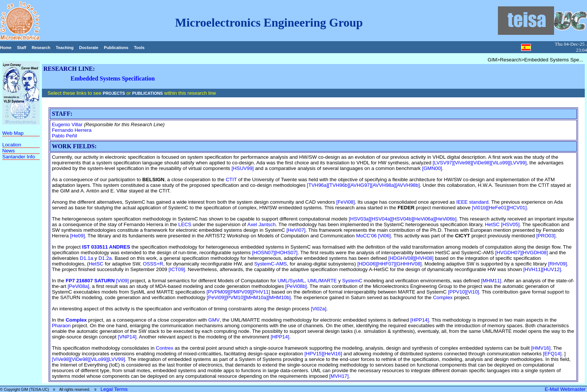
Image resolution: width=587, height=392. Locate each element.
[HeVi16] (333, 354)
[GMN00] (432, 168)
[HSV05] (510, 224)
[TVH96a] (317, 185)
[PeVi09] (216, 297)
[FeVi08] (345, 202)
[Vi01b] (480, 208)
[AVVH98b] (407, 185)
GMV (214, 320)
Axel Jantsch (262, 224)
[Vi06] (384, 236)
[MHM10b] (279, 297)
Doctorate (89, 48)
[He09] (77, 236)
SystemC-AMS (270, 264)
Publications (116, 48)
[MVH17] (339, 376)
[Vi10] (473, 292)
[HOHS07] (286, 253)
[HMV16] (541, 348)
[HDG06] (367, 264)
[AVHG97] (360, 185)
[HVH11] (533, 269)
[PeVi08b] (296, 286)
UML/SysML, (292, 281)
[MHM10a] (256, 297)
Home (6, 48)
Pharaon (61, 326)
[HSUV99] (242, 168)
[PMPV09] (240, 292)
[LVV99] (518, 163)
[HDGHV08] (401, 258)
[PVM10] (235, 297)
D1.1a (86, 258)
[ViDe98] (482, 163)
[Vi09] (122, 281)
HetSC (492, 224)
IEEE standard (472, 202)
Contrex (165, 348)
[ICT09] (177, 269)
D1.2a (105, 258)
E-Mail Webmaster (566, 389)
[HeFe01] (498, 208)
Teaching (65, 48)
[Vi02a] (318, 309)
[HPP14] (420, 320)
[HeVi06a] (424, 219)
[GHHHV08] (408, 264)
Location (12, 145)
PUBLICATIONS (147, 93)
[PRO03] (546, 236)
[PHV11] (261, 292)
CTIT (231, 180)
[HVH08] (424, 258)
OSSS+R (153, 264)
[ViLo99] (500, 163)
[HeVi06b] (445, 219)
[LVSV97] (443, 163)
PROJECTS (114, 93)
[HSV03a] (360, 219)
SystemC (352, 281)
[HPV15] (314, 354)
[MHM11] (491, 281)
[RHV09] (557, 264)
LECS (185, 224)
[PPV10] (457, 292)
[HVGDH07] (508, 253)
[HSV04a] (381, 219)
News (8, 151)
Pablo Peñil (64, 136)
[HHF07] (386, 264)
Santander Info (19, 157)
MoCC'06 (366, 236)
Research (41, 48)
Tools (139, 48)
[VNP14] (127, 337)
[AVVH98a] (383, 185)
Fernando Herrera (72, 130)
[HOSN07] (263, 253)
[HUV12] (551, 269)
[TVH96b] (338, 185)
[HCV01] (517, 208)
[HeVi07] (296, 230)
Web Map (13, 133)
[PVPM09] (218, 292)
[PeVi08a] (79, 286)
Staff (21, 48)
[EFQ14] (552, 354)
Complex (443, 297)
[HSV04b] (402, 219)
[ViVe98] (463, 163)
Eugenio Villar (67, 124)
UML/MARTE (322, 281)
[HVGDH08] (535, 253)
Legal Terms (114, 389)
